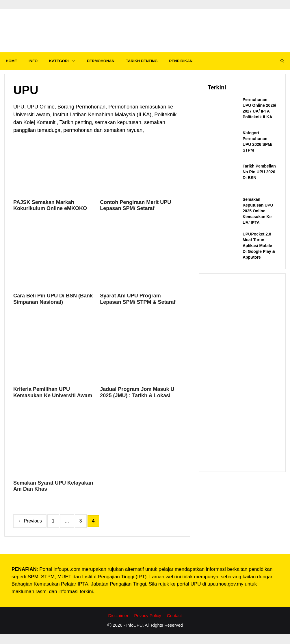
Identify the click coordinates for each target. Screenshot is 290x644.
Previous (30, 521)
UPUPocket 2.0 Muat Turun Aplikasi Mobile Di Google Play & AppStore (259, 246)
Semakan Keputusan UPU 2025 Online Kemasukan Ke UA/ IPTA (258, 211)
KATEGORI (65, 61)
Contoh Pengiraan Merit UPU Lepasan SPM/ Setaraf (135, 205)
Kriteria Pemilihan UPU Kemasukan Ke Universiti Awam (53, 392)
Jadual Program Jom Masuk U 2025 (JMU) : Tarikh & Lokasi (137, 392)
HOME (11, 61)
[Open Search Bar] (282, 61)
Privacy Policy (147, 616)
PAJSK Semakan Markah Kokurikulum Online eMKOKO (50, 205)
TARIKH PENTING (142, 61)
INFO (33, 61)
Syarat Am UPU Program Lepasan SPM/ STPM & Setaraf (138, 299)
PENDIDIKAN (181, 61)
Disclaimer (118, 616)
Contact (174, 616)
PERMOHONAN (101, 61)
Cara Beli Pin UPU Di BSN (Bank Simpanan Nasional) (53, 299)
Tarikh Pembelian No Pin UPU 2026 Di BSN (259, 172)
